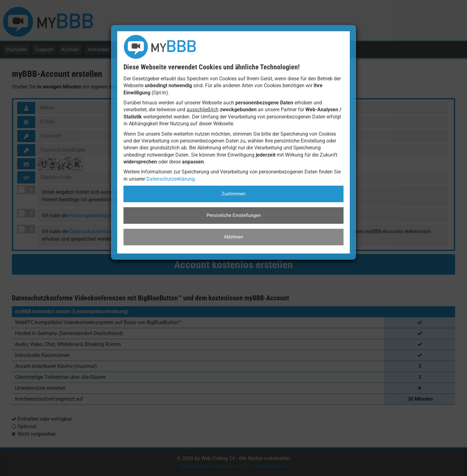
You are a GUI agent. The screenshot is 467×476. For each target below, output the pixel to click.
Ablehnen (233, 237)
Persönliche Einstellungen (234, 215)
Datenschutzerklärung (171, 179)
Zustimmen (233, 194)
